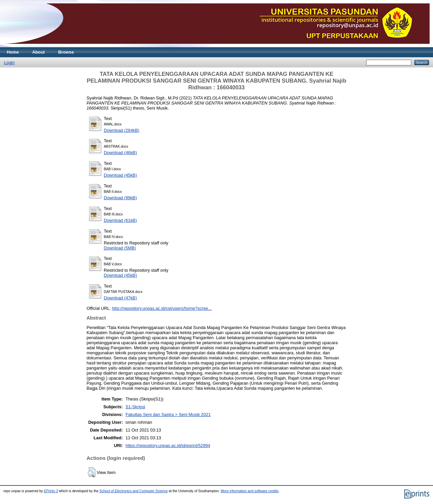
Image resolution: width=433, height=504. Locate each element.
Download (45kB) (120, 175)
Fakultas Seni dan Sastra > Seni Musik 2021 (168, 414)
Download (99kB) (120, 198)
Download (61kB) (120, 220)
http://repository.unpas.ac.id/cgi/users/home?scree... (162, 308)
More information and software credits (250, 491)
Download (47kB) (120, 298)
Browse (66, 52)
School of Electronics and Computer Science (133, 491)
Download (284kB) (122, 130)
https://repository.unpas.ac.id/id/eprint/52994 (168, 446)
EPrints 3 (51, 491)
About (39, 52)
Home (13, 52)
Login (9, 63)
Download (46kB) (120, 153)
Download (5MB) (120, 248)
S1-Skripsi (135, 407)
